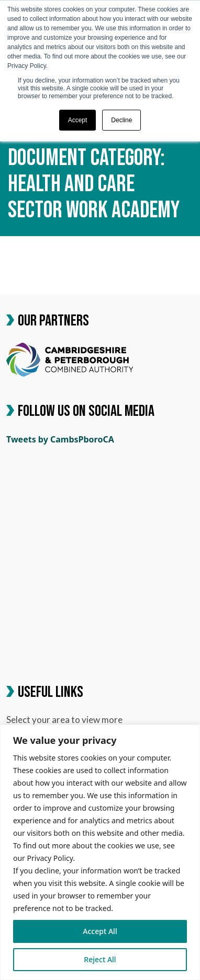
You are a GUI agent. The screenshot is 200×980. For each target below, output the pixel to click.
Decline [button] (121, 120)
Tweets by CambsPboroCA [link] (60, 439)
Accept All (100, 931)
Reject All (100, 959)
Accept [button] (78, 120)
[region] (100, 852)
